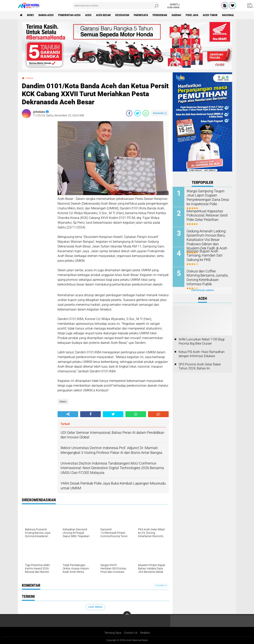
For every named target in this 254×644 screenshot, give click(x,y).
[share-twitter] (138, 113)
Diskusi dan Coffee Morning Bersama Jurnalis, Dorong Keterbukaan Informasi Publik (207, 275)
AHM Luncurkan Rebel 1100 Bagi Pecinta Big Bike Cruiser (202, 341)
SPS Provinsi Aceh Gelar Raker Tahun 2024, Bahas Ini (200, 366)
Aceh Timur (210, 15)
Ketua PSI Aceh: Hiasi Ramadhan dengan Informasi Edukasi (202, 354)
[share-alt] (68, 414)
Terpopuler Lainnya (202, 290)
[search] (116, 6)
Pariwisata (141, 15)
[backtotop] (127, 615)
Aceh (88, 15)
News (30, 15)
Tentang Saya (113, 633)
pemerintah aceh (69, 15)
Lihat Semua (95, 607)
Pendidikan (160, 15)
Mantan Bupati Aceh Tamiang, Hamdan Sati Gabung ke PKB (208, 253)
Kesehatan (122, 15)
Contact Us (131, 633)
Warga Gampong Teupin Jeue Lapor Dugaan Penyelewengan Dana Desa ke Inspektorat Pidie (208, 197)
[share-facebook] (129, 113)
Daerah (176, 15)
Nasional (228, 15)
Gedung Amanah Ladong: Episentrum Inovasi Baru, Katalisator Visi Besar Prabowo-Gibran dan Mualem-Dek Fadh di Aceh (208, 239)
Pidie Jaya (192, 15)
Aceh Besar (103, 15)
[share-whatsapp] (146, 113)
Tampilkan (161, 585)
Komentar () (160, 113)
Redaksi (145, 633)
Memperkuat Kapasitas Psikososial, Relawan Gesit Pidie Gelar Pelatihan (205, 215)
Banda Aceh (46, 15)
